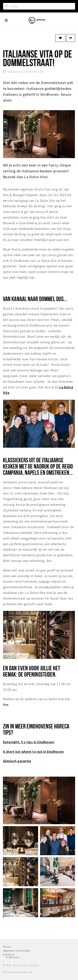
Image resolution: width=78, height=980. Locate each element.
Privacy (7, 947)
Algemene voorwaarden (16, 951)
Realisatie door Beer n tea (18, 972)
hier (6, 705)
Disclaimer (9, 955)
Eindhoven (13, 957)
